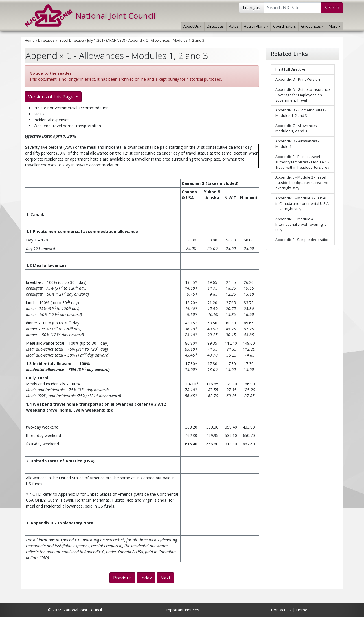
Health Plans (256, 26)
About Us (192, 26)
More (335, 26)
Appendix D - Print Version (298, 79)
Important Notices (182, 610)
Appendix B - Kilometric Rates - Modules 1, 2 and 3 (301, 113)
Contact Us (281, 610)
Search (332, 8)
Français (251, 8)
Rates (234, 26)
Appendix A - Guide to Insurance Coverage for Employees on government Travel (303, 95)
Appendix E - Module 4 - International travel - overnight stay (301, 224)
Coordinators (285, 26)
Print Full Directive (290, 69)
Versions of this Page (51, 97)
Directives (215, 26)
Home (30, 40)
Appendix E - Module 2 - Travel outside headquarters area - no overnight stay (302, 183)
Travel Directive (71, 40)
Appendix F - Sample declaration (302, 240)
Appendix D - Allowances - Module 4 (297, 144)
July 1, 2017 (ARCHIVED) (106, 40)
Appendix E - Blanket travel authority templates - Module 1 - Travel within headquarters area (302, 162)
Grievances (312, 26)
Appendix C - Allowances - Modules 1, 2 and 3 (166, 40)
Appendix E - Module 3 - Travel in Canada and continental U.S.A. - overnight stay (302, 204)
